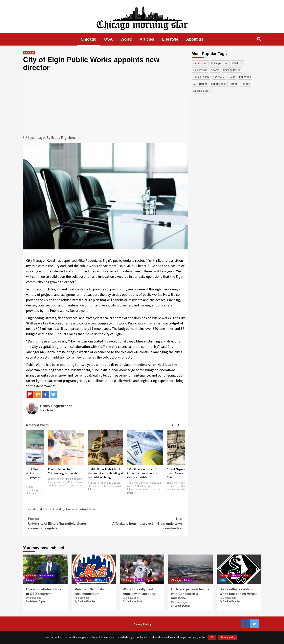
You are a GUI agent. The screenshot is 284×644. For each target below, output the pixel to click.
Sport (89, 580)
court (232, 77)
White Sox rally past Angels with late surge (140, 591)
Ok (212, 637)
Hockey (245, 84)
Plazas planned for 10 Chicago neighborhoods (63, 471)
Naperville (219, 77)
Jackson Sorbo (135, 601)
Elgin (36, 509)
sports (215, 70)
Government (46, 576)
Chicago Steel (201, 91)
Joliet (234, 84)
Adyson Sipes (37, 601)
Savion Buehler (87, 601)
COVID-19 (238, 63)
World (126, 39)
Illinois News (72, 509)
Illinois (30, 580)
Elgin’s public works (51, 509)
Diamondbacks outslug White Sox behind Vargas (239, 591)
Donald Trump (201, 77)
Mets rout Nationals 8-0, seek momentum (92, 591)
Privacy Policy (142, 624)
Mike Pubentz (88, 509)
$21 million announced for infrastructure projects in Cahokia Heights (143, 473)
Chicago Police (232, 70)
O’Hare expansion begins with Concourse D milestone (190, 594)
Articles (147, 39)
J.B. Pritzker (200, 84)
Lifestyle (170, 39)
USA (108, 39)
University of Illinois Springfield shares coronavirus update (67, 523)
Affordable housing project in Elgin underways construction (144, 523)
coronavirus (200, 70)
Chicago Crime (220, 63)
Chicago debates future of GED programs (44, 591)
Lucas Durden (183, 606)
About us (195, 39)
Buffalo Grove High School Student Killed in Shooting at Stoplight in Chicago (105, 473)
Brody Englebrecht (65, 137)
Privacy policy (228, 637)
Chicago (88, 39)
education (245, 77)
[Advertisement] (105, 103)
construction (219, 84)
